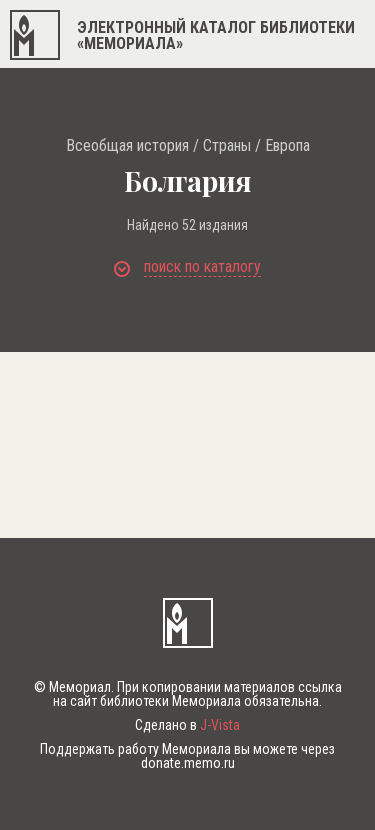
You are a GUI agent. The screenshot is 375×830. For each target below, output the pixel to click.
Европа (287, 146)
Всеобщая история (127, 146)
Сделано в (187, 725)
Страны (227, 146)
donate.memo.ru (188, 763)
